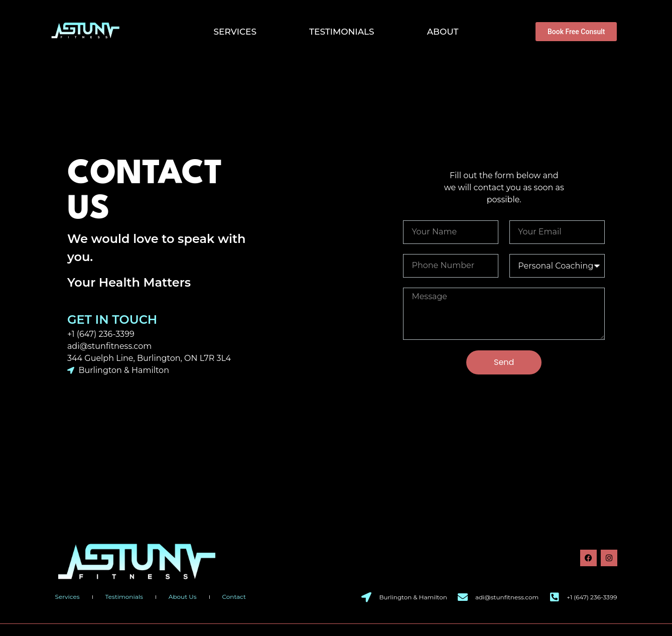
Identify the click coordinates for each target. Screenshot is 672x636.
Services (235, 32)
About (443, 32)
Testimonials (342, 32)
